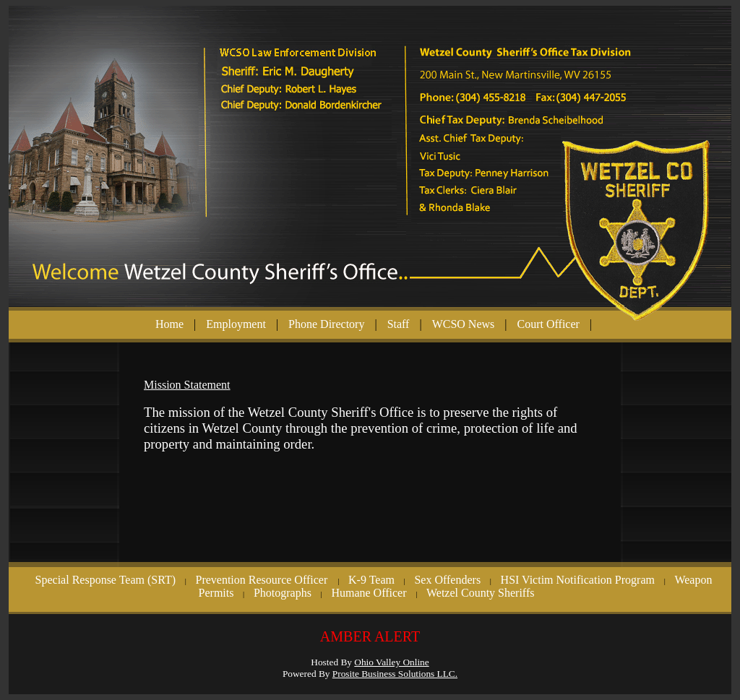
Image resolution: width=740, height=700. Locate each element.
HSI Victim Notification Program (578, 580)
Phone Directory (326, 324)
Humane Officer (369, 593)
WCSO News (464, 324)
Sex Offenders (447, 580)
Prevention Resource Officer (263, 580)
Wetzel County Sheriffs (481, 593)
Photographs (283, 593)
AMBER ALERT (370, 636)
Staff (399, 324)
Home (169, 324)
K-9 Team (371, 580)
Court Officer (548, 324)
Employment (236, 324)
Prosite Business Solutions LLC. (395, 674)
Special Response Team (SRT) (106, 580)
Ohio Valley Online (391, 662)
